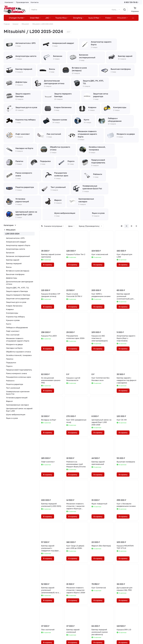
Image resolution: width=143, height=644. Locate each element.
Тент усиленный (13, 388)
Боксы (9, 267)
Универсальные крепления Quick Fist (18, 393)
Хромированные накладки (17, 405)
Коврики (10, 309)
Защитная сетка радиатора (18, 298)
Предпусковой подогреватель (19, 370)
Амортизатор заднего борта (18, 245)
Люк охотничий (13, 335)
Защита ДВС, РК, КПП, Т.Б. (18, 288)
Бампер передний (14, 263)
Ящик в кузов (12, 418)
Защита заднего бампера (17, 291)
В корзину (48, 265)
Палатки (10, 359)
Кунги (9, 324)
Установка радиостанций (17, 398)
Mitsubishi (11, 230)
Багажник (10, 253)
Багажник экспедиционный (18, 256)
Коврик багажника (14, 306)
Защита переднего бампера (18, 295)
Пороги (9, 366)
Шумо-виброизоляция (16, 414)
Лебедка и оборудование (17, 327)
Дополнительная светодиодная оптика (20, 283)
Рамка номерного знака (16, 373)
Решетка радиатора (15, 384)
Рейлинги (10, 381)
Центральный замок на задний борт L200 (19, 410)
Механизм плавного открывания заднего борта (18, 340)
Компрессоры (12, 313)
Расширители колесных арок (19, 377)
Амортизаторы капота (16, 249)
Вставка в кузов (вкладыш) (18, 271)
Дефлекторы (12, 278)
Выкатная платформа (15, 274)
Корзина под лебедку (15, 317)
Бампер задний (13, 260)
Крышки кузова (13, 320)
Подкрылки (11, 362)
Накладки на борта (14, 348)
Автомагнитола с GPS (15, 238)
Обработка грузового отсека (18, 352)
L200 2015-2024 (12, 234)
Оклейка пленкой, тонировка (19, 355)
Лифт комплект (13, 331)
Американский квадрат (16, 242)
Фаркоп (9, 401)
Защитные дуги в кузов (16, 302)
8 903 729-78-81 (131, 2)
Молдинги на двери (14, 344)
